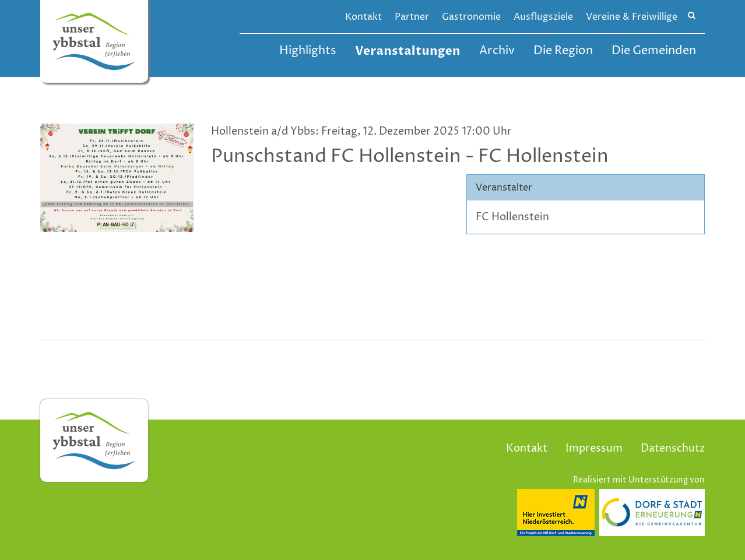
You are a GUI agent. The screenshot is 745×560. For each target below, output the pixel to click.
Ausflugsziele (543, 17)
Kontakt (363, 17)
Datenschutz (673, 448)
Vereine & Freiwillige (632, 17)
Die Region (563, 51)
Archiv (497, 51)
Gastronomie (471, 17)
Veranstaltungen (408, 51)
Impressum (594, 448)
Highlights (308, 51)
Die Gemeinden (654, 51)
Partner (412, 17)
